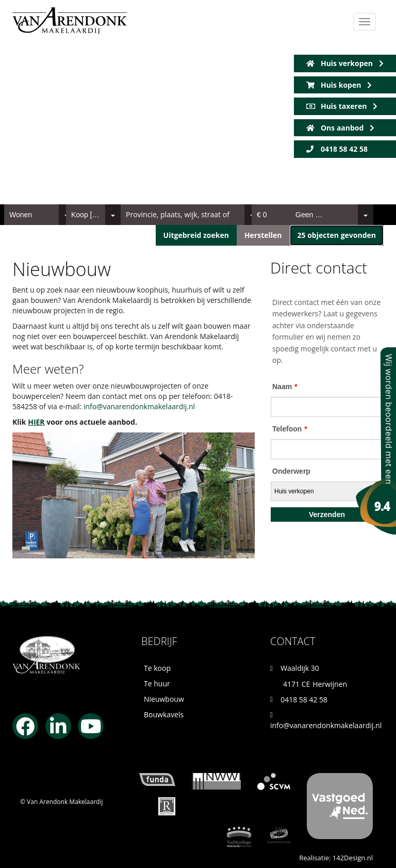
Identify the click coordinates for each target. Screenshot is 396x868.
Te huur (157, 684)
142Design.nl (353, 858)
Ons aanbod (340, 128)
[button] (337, 235)
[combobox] (39, 215)
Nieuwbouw (164, 699)
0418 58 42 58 (337, 149)
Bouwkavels (164, 714)
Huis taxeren (342, 106)
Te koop (157, 668)
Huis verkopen (345, 63)
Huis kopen (339, 85)
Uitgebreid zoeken (196, 235)
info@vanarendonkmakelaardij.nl (139, 406)
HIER (36, 422)
